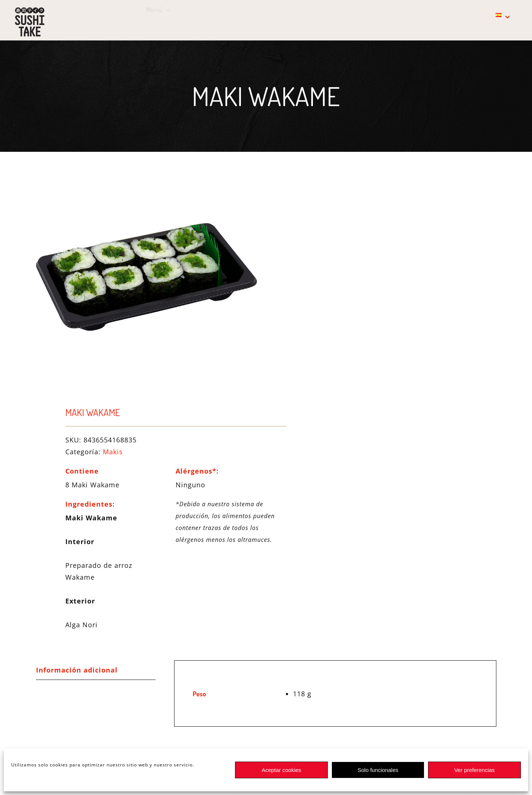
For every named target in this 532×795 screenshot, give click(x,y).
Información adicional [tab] (77, 670)
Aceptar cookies (282, 770)
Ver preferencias (474, 770)
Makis (113, 452)
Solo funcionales (378, 770)
